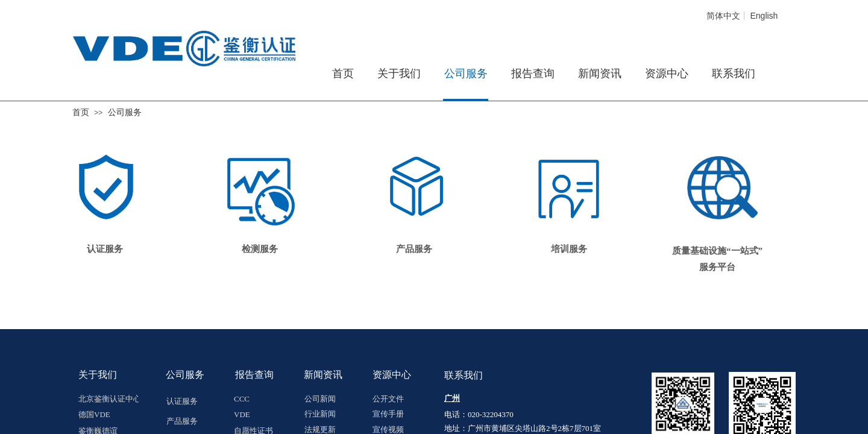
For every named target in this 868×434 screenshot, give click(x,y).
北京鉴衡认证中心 (108, 399)
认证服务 (105, 249)
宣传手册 (388, 414)
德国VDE (94, 414)
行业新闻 (320, 414)
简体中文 (723, 16)
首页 (81, 112)
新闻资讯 (600, 74)
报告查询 (533, 74)
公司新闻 (320, 399)
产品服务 (182, 421)
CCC (242, 399)
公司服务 (125, 112)
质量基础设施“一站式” (717, 251)
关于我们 (399, 74)
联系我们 (734, 74)
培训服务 (569, 249)
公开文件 (388, 399)
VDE (242, 414)
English (764, 16)
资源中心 (667, 74)
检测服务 (260, 249)
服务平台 (717, 267)
